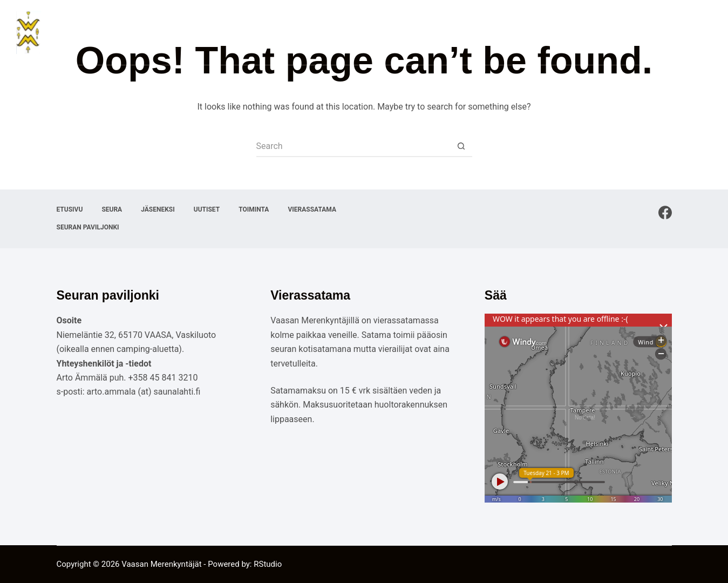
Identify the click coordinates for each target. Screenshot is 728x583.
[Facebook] (665, 212)
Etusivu (353, 32)
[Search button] (461, 146)
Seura (394, 32)
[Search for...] (353, 146)
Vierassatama (590, 32)
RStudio (268, 564)
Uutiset (488, 32)
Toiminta (535, 32)
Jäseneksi (443, 32)
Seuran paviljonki (669, 32)
